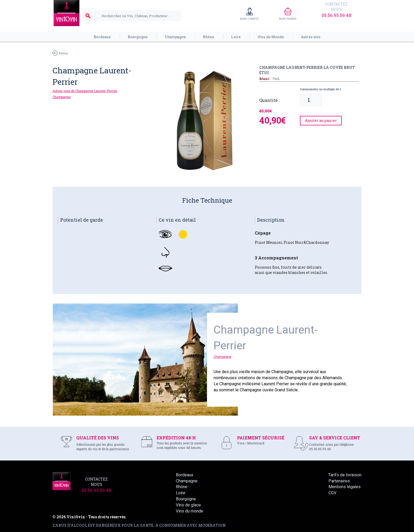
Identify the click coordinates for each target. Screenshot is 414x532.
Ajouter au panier (321, 120)
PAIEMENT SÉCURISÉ (261, 438)
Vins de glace (188, 505)
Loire (181, 493)
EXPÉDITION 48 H (176, 438)
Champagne (62, 97)
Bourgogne (186, 499)
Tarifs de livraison (345, 475)
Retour (60, 54)
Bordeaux (185, 475)
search (88, 16)
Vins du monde (190, 511)
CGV (332, 493)
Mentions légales (345, 487)
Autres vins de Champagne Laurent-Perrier (85, 91)
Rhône (182, 487)
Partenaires (339, 481)
